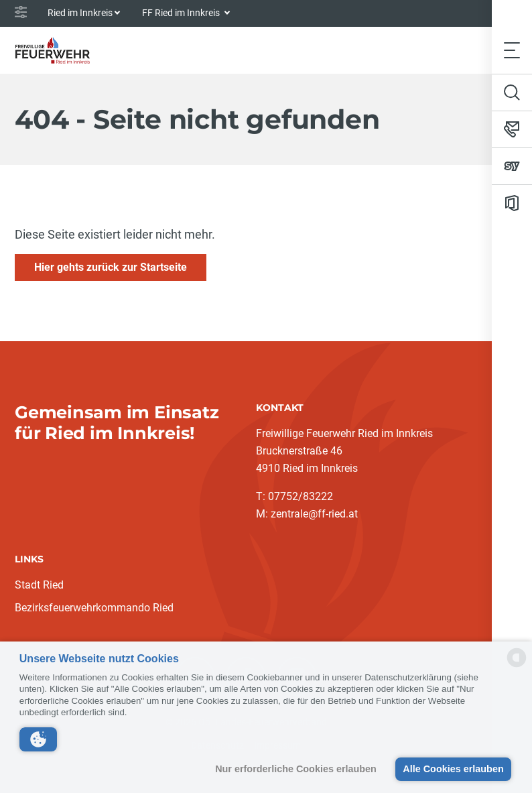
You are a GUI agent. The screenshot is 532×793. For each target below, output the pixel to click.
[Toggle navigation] (512, 50)
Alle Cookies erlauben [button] (453, 769)
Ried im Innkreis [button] (80, 13)
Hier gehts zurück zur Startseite (111, 267)
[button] (38, 739)
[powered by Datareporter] (517, 666)
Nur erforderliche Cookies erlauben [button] (296, 769)
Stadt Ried (39, 585)
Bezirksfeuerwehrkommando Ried (94, 608)
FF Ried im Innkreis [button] (182, 13)
